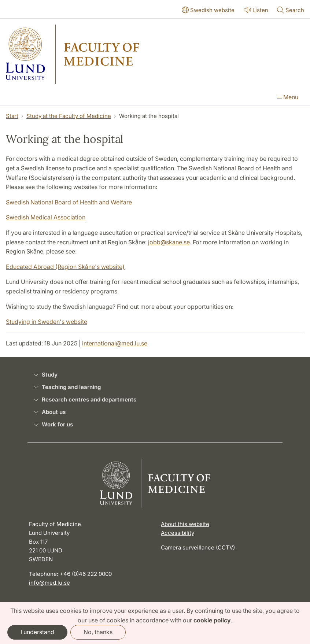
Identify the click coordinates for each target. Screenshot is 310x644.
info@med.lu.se (49, 583)
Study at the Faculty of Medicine (69, 116)
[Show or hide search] (291, 11)
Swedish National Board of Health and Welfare (69, 202)
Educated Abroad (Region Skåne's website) (65, 267)
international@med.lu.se (115, 343)
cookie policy (212, 620)
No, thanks (98, 632)
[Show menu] (287, 98)
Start (12, 116)
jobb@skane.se (169, 242)
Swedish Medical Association (46, 217)
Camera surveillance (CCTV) (199, 547)
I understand (37, 632)
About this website (185, 524)
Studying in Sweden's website (47, 322)
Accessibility (178, 533)
